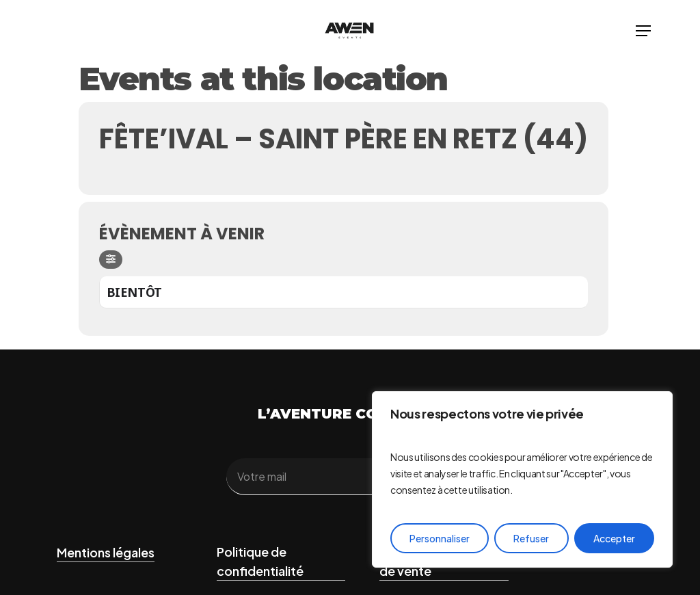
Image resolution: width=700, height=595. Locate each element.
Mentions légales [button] (106, 552)
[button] (643, 31)
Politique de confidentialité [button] (260, 561)
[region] (522, 479)
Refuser (531, 538)
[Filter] (111, 260)
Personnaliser (440, 538)
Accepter (614, 538)
